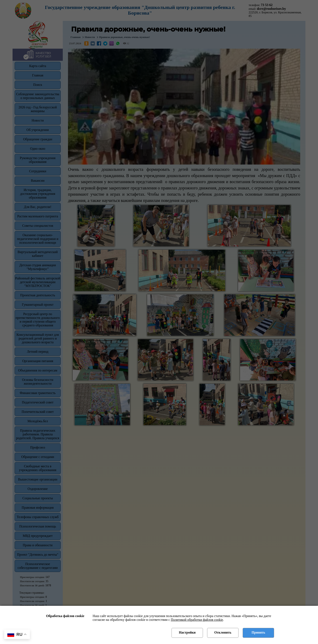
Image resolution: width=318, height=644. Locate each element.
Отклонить (223, 632)
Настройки (187, 632)
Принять (258, 632)
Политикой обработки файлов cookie (197, 620)
